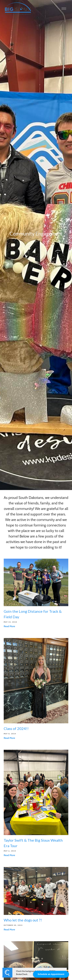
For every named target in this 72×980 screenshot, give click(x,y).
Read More (9, 626)
